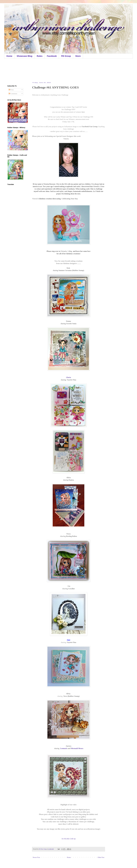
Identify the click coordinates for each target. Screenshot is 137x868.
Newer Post (36, 857)
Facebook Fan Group (90, 127)
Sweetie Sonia (71, 324)
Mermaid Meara (77, 748)
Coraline (72, 589)
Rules (40, 56)
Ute (69, 586)
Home (9, 56)
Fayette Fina (71, 380)
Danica (71, 480)
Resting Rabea (72, 536)
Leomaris (64, 748)
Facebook (52, 56)
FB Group (66, 56)
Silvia (68, 694)
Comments (13, 94)
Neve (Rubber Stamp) (72, 696)
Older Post (101, 857)
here (83, 112)
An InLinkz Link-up (68, 839)
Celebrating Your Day (69, 199)
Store (78, 56)
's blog (70, 251)
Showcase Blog (25, 56)
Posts (11, 90)
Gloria (68, 377)
